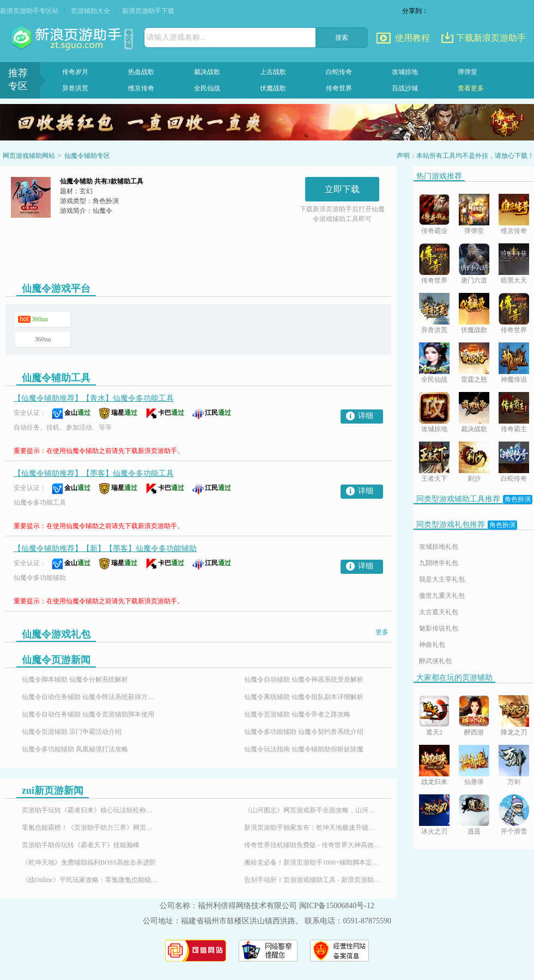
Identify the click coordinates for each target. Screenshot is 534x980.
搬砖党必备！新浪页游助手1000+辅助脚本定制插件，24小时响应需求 (312, 862)
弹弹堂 (468, 72)
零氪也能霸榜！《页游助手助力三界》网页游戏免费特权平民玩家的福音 (90, 828)
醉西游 (474, 732)
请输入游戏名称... (176, 37)
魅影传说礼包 (439, 628)
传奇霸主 (514, 429)
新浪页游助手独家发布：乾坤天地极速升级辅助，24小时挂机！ (312, 828)
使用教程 (412, 38)
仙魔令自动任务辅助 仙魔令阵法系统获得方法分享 (90, 697)
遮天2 (434, 732)
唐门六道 (474, 280)
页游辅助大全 (90, 11)
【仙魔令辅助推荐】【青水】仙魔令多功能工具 (94, 398)
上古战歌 (273, 72)
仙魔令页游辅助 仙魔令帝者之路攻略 (297, 714)
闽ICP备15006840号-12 (337, 906)
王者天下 (434, 479)
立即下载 (342, 189)
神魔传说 (514, 379)
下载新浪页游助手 (491, 38)
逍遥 (474, 831)
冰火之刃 (434, 831)
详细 (366, 416)
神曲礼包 (432, 645)
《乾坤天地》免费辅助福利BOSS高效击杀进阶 (89, 862)
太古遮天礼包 (439, 612)
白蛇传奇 (339, 72)
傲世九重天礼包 (442, 596)
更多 (382, 632)
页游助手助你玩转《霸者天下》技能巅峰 (81, 845)
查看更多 (471, 88)
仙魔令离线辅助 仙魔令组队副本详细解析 (304, 697)
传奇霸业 (434, 231)
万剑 (514, 782)
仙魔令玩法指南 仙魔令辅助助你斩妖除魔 (304, 749)
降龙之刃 (514, 732)
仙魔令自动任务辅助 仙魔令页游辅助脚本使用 (88, 714)
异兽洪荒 (75, 88)
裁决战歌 (207, 72)
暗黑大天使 (514, 281)
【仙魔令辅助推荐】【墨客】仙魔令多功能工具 (94, 473)
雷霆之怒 (474, 379)
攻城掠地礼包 (439, 547)
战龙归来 (434, 782)
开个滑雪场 (514, 832)
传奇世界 (339, 88)
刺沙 (474, 479)
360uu (40, 319)
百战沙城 (405, 88)
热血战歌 (141, 72)
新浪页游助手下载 (148, 11)
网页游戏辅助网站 (29, 156)
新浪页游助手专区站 (29, 11)
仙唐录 (474, 782)
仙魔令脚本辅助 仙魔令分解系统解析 (75, 679)
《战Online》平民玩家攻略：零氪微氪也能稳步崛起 (90, 880)
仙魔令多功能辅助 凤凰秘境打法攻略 (75, 749)
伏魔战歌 (273, 88)
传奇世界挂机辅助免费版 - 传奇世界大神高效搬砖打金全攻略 (312, 845)
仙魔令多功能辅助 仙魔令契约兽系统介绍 (304, 732)
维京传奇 (141, 88)
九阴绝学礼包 (439, 563)
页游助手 (68, 38)
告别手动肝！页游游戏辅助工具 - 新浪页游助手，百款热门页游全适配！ (312, 880)
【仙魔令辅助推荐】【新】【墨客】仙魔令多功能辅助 (105, 549)
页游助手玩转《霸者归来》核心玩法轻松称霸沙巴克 (90, 810)
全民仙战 (207, 88)
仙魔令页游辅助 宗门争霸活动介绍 (72, 732)
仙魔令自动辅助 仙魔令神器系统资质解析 (304, 679)
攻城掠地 (405, 72)
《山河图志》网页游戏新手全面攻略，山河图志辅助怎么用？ (312, 810)
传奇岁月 (75, 72)
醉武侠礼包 (435, 661)
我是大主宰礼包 (442, 579)
